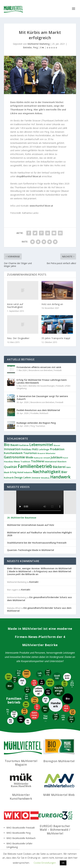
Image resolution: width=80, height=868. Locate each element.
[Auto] (28, 721)
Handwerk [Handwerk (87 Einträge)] (60, 477)
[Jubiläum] (67, 677)
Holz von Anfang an (52, 304)
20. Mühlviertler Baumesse (22, 518)
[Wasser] (15, 679)
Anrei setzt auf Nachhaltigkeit (15, 306)
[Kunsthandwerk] (63, 719)
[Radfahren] (72, 684)
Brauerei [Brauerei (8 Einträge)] (41, 453)
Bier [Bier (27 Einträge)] (64, 472)
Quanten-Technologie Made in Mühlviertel (31, 550)
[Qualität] (57, 677)
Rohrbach (44, 413)
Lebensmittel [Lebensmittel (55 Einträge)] (41, 445)
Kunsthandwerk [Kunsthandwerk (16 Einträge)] (13, 453)
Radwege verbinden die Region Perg (36, 423)
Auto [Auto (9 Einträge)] (68, 467)
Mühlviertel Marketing (39, 44)
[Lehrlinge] (56, 717)
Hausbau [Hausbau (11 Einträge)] (9, 462)
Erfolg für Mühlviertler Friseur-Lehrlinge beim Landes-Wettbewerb (42, 381)
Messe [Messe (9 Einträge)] (17, 462)
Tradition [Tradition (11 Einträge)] (25, 462)
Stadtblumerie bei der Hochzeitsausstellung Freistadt (37, 543)
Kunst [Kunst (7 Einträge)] (66, 458)
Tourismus (40, 426)
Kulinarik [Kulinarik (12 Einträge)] (9, 478)
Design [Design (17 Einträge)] (19, 478)
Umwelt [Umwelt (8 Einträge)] (47, 458)
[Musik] (10, 721)
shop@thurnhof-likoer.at (29, 176)
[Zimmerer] (42, 682)
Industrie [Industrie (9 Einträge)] (28, 472)
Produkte (35, 413)
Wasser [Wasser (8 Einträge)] (57, 445)
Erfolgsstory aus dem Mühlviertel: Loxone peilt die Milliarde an (39, 573)
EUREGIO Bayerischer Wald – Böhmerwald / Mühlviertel (55, 830)
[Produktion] (67, 708)
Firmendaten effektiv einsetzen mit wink (39, 367)
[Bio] (68, 698)
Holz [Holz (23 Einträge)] (35, 449)
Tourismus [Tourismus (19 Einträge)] (30, 453)
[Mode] (21, 719)
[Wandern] (24, 711)
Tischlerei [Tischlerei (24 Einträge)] (38, 461)
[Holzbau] (72, 719)
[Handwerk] (55, 705)
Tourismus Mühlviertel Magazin (21, 763)
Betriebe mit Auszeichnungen (42, 386)
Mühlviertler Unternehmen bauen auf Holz (31, 525)
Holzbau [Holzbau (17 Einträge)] (26, 449)
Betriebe (27, 47)
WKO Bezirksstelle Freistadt (21, 828)
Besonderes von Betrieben (41, 370)
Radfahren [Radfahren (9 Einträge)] (24, 445)
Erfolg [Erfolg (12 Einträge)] (13, 472)
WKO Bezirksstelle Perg (18, 833)
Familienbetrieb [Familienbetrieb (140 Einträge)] (35, 466)
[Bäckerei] (50, 683)
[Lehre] (40, 674)
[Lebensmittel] (38, 691)
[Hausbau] (34, 683)
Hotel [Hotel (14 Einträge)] (20, 472)
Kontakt (34, 582)
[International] (28, 690)
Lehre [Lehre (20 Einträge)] (27, 477)
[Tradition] (19, 673)
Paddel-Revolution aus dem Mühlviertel (38, 410)
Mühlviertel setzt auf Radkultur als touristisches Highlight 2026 (40, 534)
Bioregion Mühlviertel (59, 761)
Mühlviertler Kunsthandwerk (21, 797)
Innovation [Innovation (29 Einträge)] (12, 449)
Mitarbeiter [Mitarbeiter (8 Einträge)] (51, 453)
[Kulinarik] (15, 714)
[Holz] (22, 682)
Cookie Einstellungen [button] (45, 863)
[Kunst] (8, 712)
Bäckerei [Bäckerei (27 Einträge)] (59, 467)
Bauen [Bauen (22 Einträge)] (14, 445)
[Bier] (10, 686)
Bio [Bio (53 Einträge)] (7, 445)
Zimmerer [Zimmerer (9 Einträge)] (36, 478)
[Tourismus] (35, 700)
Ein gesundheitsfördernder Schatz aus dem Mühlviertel (39, 599)
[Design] (8, 677)
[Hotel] (46, 700)
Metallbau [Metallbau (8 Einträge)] (45, 478)
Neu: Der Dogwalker (18, 338)
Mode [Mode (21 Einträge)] (29, 457)
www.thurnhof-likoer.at (41, 206)
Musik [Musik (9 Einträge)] (7, 472)
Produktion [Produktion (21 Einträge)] (57, 449)
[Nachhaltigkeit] (59, 691)
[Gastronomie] (34, 715)
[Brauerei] (37, 707)
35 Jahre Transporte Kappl (56, 338)
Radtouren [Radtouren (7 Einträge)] (38, 458)
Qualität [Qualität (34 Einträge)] (10, 467)
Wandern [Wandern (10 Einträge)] (62, 462)
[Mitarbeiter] (27, 697)
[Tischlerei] (46, 718)
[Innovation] (27, 674)
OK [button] (63, 863)
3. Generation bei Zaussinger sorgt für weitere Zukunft (42, 398)
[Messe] (26, 704)
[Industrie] (48, 673)
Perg (35, 47)
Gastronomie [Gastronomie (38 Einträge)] (14, 457)
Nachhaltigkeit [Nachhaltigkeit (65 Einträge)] (47, 472)
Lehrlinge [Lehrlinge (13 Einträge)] (44, 449)
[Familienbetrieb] (14, 700)
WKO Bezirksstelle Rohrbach (21, 838)
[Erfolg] (48, 692)
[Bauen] (45, 709)
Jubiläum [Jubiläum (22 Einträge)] (57, 457)
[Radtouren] (65, 683)
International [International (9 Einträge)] (51, 462)
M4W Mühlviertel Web (59, 795)
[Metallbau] (73, 712)
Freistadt (58, 370)
